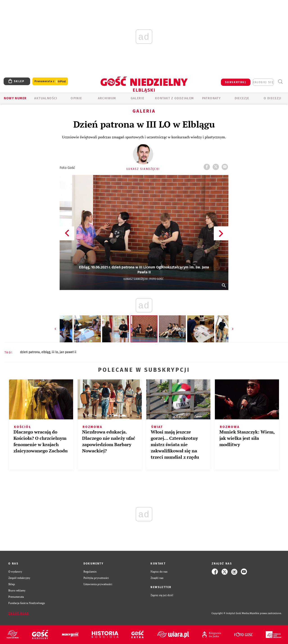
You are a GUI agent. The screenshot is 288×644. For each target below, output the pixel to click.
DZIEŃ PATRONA (30, 352)
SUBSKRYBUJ (236, 82)
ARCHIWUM (107, 98)
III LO (55, 352)
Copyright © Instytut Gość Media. (231, 613)
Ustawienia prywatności (98, 584)
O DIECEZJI (272, 98)
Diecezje (242, 98)
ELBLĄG (46, 352)
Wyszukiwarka (280, 82)
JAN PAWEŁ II (68, 352)
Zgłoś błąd (19, 613)
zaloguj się (263, 82)
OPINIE (76, 98)
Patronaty (211, 98)
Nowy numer (15, 98)
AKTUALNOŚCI (46, 98)
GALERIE (138, 98)
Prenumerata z (50, 81)
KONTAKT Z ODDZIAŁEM (174, 98)
